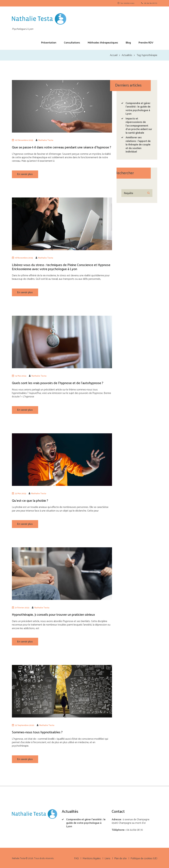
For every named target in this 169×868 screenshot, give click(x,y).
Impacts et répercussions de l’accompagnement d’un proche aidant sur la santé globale (139, 126)
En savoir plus (25, 174)
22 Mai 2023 (21, 494)
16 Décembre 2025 (24, 140)
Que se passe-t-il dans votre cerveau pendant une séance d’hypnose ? (62, 147)
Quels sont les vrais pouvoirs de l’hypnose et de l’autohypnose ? (58, 383)
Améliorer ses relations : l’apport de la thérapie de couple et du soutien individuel (138, 145)
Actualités (127, 55)
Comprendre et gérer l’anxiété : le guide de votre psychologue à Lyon (138, 109)
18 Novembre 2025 (24, 258)
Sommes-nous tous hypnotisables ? (37, 732)
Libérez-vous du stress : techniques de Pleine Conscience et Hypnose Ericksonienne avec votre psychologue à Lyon (61, 267)
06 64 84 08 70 (151, 3)
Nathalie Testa (46, 140)
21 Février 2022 (22, 608)
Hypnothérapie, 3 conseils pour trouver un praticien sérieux (53, 615)
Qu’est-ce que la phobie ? (30, 501)
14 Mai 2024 (21, 376)
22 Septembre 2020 (25, 725)
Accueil (114, 55)
